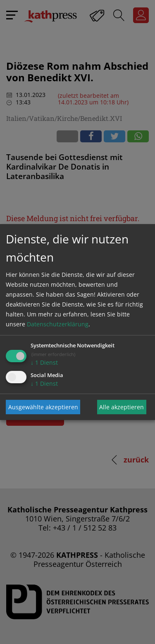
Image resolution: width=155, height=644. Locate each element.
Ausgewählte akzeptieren (43, 407)
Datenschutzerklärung (58, 324)
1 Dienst (44, 362)
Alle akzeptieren (122, 407)
